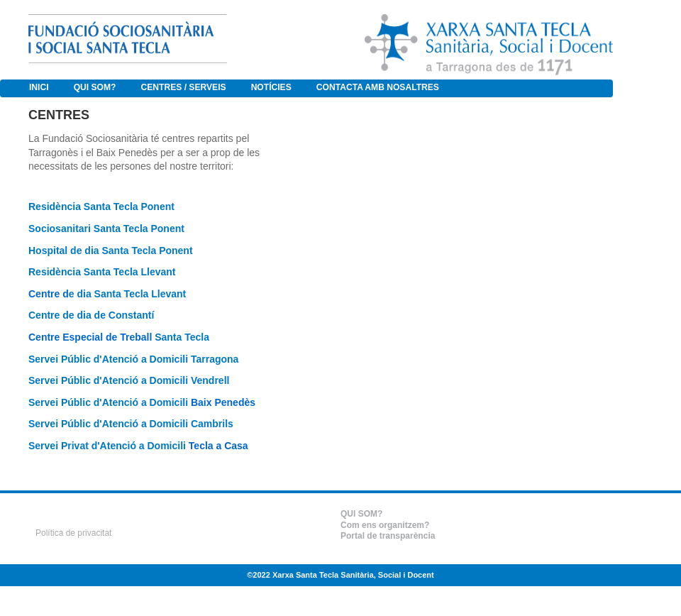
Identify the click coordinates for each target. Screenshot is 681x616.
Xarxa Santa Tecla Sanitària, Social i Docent (353, 575)
